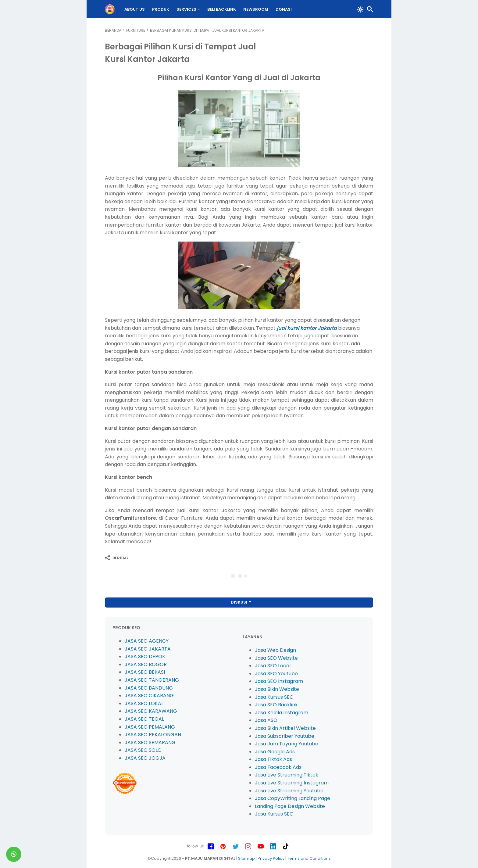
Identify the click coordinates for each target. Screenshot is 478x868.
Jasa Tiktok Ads (273, 759)
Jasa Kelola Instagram (282, 713)
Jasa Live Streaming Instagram (292, 783)
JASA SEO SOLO (143, 750)
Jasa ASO (266, 720)
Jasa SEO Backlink (276, 705)
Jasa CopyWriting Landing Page (293, 798)
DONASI (284, 9)
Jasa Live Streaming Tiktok (287, 775)
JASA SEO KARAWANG (151, 711)
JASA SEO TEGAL (144, 719)
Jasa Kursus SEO (274, 697)
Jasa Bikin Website (277, 689)
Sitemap (246, 858)
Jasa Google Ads (275, 752)
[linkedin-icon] (273, 847)
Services (187, 9)
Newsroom (256, 9)
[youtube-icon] (261, 847)
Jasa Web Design (275, 650)
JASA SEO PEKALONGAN (153, 735)
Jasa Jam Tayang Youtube (287, 744)
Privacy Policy (271, 858)
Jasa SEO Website (276, 658)
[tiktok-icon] (286, 847)
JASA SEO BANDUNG (149, 688)
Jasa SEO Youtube (276, 674)
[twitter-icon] (236, 847)
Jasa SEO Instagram (279, 681)
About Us (135, 9)
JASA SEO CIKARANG (149, 696)
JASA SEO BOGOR (146, 664)
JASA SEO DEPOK (145, 656)
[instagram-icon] (248, 847)
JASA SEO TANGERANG (152, 680)
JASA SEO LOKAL (144, 703)
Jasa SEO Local (273, 666)
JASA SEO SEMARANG (150, 742)
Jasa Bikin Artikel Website (285, 728)
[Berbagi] (117, 558)
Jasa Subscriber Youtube (285, 736)
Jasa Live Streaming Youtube (289, 791)
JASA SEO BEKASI (145, 672)
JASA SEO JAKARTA (148, 649)
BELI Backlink (222, 9)
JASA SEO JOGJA (145, 758)
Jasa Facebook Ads (278, 767)
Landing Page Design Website (290, 806)
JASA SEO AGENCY (147, 641)
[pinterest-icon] (223, 847)
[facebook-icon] (211, 847)
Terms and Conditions (309, 858)
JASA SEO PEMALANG (150, 727)
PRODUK (161, 9)
